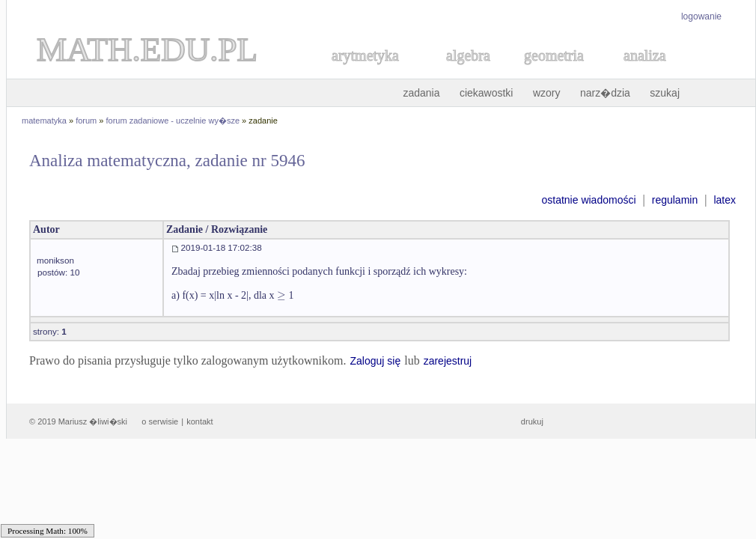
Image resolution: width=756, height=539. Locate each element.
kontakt (199, 421)
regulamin (675, 200)
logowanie (701, 16)
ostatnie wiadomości (588, 200)
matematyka (44, 121)
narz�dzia (605, 93)
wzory (547, 93)
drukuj (532, 421)
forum (86, 121)
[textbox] (281, 295)
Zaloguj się (375, 361)
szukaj (665, 93)
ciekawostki (487, 93)
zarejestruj (448, 361)
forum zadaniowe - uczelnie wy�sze (173, 121)
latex (725, 200)
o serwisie (160, 421)
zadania (421, 93)
